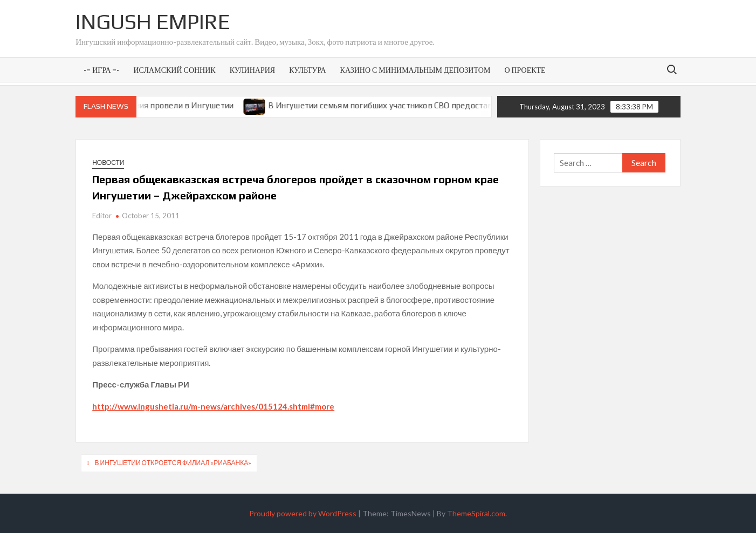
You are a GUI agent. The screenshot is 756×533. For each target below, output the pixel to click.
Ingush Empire (153, 22)
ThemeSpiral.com (476, 513)
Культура (307, 70)
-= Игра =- (101, 70)
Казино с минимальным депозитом (415, 70)
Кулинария (252, 70)
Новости (108, 162)
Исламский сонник (175, 70)
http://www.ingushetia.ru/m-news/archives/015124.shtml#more (213, 406)
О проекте (525, 70)
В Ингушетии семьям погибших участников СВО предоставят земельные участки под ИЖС (448, 105)
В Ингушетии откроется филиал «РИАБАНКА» (173, 463)
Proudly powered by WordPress (303, 513)
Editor (102, 216)
